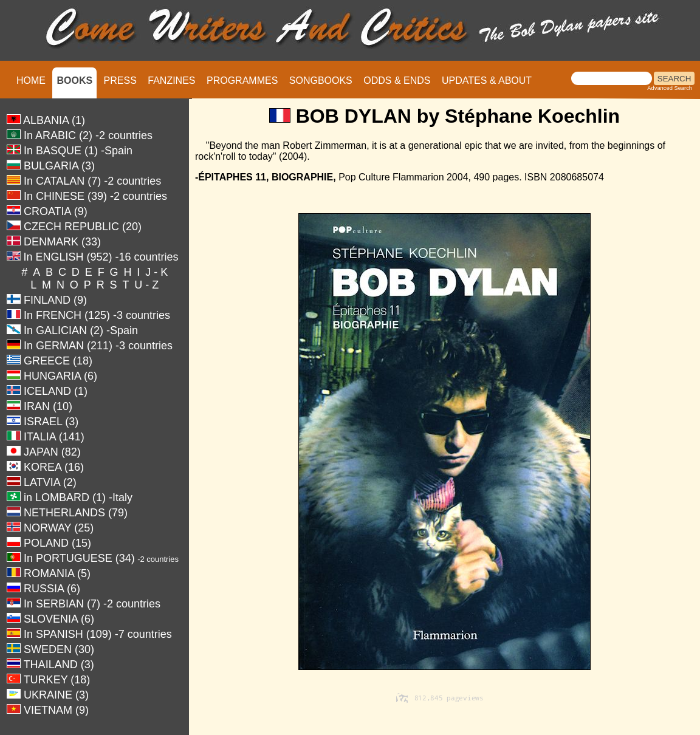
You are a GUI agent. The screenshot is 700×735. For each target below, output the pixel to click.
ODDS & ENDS (397, 80)
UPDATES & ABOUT (487, 80)
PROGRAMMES (242, 80)
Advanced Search (670, 88)
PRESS (120, 80)
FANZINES (171, 80)
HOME (31, 80)
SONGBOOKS (321, 80)
